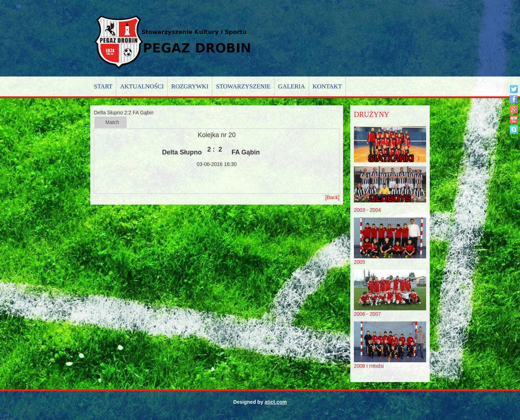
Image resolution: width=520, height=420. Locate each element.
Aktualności (142, 86)
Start (103, 86)
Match (112, 122)
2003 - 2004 (367, 210)
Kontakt (327, 86)
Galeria (292, 86)
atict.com (276, 402)
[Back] (332, 197)
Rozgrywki (190, 86)
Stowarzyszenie (243, 86)
